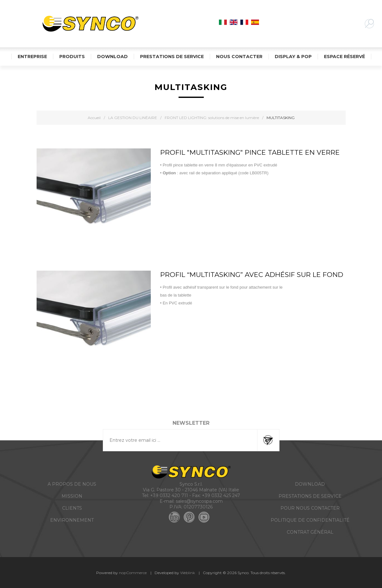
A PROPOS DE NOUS (72, 484)
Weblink (188, 573)
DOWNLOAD (310, 484)
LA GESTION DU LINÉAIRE (133, 118)
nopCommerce (133, 573)
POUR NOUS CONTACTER (310, 508)
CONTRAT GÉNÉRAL (310, 532)
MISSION (72, 496)
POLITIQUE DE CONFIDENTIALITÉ (310, 520)
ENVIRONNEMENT (72, 520)
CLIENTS (72, 508)
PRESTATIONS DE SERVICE (310, 496)
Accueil (94, 118)
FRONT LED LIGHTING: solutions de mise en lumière (212, 118)
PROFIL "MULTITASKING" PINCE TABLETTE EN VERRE (250, 152)
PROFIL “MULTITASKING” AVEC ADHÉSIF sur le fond (252, 275)
